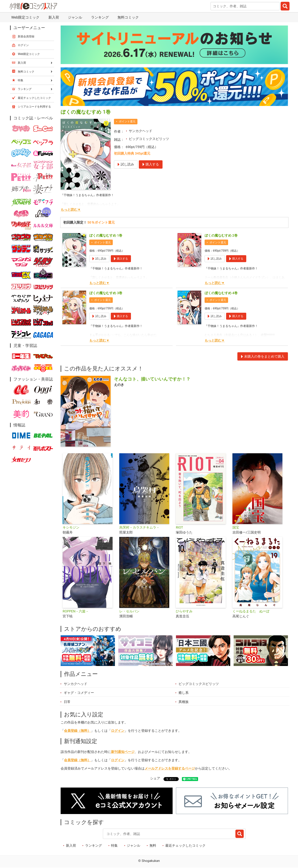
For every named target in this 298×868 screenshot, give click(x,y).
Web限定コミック (25, 17)
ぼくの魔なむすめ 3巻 (106, 293)
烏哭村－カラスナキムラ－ (139, 527)
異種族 (184, 702)
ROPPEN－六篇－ (76, 611)
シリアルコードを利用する (34, 107)
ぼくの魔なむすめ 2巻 (221, 235)
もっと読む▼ (71, 210)
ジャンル (75, 17)
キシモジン (71, 527)
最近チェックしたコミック (185, 845)
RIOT (179, 527)
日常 (67, 702)
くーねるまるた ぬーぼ (251, 611)
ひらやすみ (184, 611)
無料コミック (128, 17)
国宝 (236, 527)
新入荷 (54, 17)
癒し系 (184, 693)
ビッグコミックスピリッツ (149, 139)
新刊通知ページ (123, 752)
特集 (114, 845)
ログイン (118, 731)
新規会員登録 (26, 36)
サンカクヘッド (141, 131)
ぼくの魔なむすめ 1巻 (106, 235)
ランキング (100, 17)
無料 (153, 845)
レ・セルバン (129, 611)
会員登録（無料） (77, 731)
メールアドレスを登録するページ (170, 768)
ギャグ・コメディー (79, 693)
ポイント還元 (127, 121)
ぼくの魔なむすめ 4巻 (221, 293)
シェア (155, 778)
